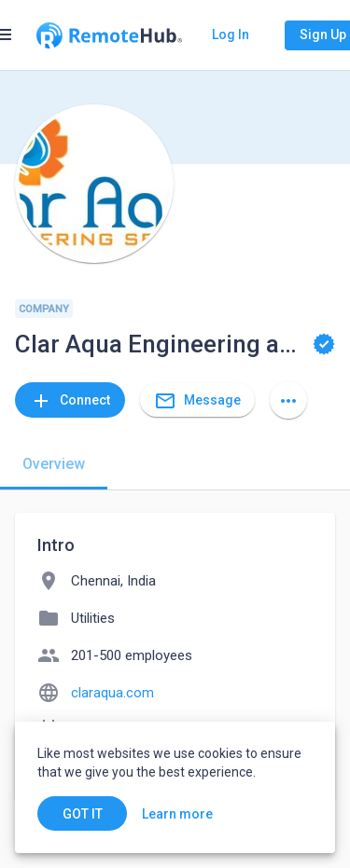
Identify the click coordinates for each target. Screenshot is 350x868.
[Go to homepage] (109, 35)
